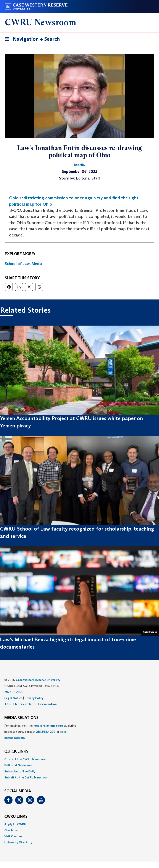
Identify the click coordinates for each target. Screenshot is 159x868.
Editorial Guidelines (18, 765)
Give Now (11, 830)
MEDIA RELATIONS (21, 718)
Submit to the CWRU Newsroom (27, 777)
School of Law (17, 264)
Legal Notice (13, 698)
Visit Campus (13, 836)
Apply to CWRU (15, 824)
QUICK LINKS (16, 751)
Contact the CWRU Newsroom (26, 759)
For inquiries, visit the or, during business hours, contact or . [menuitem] (40, 732)
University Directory (18, 842)
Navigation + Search (31, 40)
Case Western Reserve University (38, 680)
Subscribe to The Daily (20, 771)
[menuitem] (79, 759)
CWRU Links (16, 817)
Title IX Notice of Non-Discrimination (31, 704)
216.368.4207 (46, 732)
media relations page (48, 726)
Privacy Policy (34, 698)
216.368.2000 (14, 692)
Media (37, 264)
